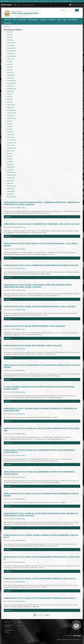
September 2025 (12, 56)
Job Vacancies (22, 20)
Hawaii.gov (7, 5)
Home (15, 20)
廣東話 (6, 1)
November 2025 (11, 51)
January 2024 (11, 107)
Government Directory (78, 5)
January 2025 (11, 78)
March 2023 (10, 132)
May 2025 (10, 67)
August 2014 (10, 188)
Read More (11, 217)
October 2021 (11, 178)
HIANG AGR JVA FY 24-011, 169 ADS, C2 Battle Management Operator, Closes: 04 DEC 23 (40, 598)
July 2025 (9, 61)
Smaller (24, 5)
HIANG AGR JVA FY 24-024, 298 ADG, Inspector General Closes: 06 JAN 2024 (34, 326)
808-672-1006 (22, 625)
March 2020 (10, 183)
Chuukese (11, 1)
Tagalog (51, 1)
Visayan (71, 1)
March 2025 (10, 72)
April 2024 (10, 102)
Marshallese (36, 1)
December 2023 (11, 110)
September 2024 (12, 88)
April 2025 (10, 70)
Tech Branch (43, 20)
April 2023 (10, 129)
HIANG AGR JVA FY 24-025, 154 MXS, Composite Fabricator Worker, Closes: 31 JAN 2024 (40, 306)
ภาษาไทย (60, 1)
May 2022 (10, 159)
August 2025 (10, 59)
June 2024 (10, 97)
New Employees (33, 20)
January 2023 (11, 137)
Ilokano (23, 1)
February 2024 (11, 105)
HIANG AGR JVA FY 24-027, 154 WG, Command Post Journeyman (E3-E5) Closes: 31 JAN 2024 (41, 265)
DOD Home (8, 20)
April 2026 (10, 37)
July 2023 (9, 121)
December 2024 (11, 80)
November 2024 (11, 83)
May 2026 (10, 34)
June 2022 (10, 156)
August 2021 (10, 180)
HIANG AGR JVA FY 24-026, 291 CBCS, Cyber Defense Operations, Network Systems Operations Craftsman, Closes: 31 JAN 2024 (38, 286)
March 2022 (10, 164)
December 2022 (11, 140)
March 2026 (10, 40)
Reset (28, 5)
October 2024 (11, 86)
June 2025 (10, 64)
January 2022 (11, 170)
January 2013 (11, 194)
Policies (59, 20)
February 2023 (11, 134)
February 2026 (11, 43)
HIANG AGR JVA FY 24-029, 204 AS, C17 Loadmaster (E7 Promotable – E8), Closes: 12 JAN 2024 (42, 224)
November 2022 (11, 143)
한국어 (31, 1)
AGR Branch (52, 20)
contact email (23, 622)
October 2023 (11, 116)
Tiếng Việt (66, 1)
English (2, 1)
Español (47, 1)
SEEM (65, 20)
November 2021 (11, 175)
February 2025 (11, 75)
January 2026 (11, 45)
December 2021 (11, 172)
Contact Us (8, 23)
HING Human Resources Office (25, 13)
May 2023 (10, 126)
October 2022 (11, 145)
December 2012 (11, 197)
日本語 (27, 1)
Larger (32, 5)
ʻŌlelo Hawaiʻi (17, 1)
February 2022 (11, 167)
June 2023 (10, 124)
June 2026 (10, 32)
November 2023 (11, 113)
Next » (47, 615)
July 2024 (9, 94)
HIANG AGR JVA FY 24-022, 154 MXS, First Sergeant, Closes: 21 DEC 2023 (33, 345)
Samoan (42, 1)
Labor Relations (73, 20)
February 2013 (11, 191)
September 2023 (12, 118)
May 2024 (10, 99)
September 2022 (12, 148)
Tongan (56, 1)
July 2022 (9, 153)
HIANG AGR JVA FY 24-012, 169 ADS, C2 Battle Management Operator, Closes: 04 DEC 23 (40, 578)
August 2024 (10, 91)
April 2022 (10, 161)
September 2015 (12, 186)
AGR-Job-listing (21, 208)
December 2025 (11, 48)
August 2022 (10, 151)
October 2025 (11, 53)
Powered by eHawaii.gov (73, 636)
